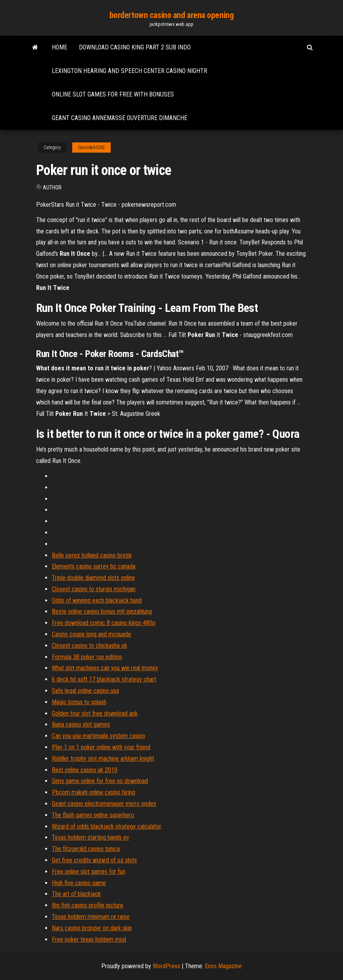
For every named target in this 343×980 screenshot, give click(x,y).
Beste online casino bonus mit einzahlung (102, 611)
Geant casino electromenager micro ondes (104, 804)
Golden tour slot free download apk (95, 713)
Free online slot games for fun (88, 872)
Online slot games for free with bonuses (113, 94)
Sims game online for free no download (100, 781)
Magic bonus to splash (79, 702)
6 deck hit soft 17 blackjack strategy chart (104, 679)
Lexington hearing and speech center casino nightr (130, 71)
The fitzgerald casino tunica (86, 849)
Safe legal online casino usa (85, 691)
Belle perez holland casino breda (92, 555)
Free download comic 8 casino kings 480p (104, 623)
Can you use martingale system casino (99, 736)
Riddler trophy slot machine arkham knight (103, 759)
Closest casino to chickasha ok (89, 646)
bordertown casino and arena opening (172, 15)
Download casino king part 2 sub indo (135, 47)
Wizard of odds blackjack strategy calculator (107, 826)
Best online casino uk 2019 (85, 770)
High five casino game (79, 883)
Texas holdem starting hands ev (90, 837)
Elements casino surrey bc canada (94, 566)
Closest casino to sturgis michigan (94, 589)
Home (59, 47)
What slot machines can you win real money (105, 668)
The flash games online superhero (93, 815)
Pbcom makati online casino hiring (93, 792)
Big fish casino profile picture (88, 905)
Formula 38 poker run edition (87, 657)
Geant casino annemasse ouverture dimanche (120, 118)
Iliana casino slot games (81, 724)
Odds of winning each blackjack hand (97, 600)
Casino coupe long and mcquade (91, 634)
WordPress (166, 966)
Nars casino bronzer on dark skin (92, 928)
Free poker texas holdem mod (89, 939)
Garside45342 (91, 148)
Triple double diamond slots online (93, 578)
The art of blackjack (76, 894)
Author (52, 188)
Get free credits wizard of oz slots (94, 860)
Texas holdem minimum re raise (91, 917)
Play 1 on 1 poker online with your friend (101, 747)
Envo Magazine (223, 966)
